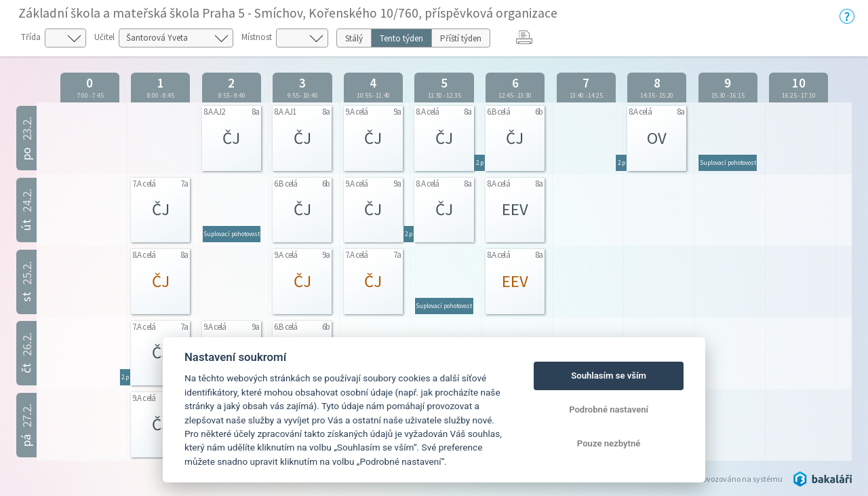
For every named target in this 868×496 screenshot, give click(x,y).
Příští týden (461, 38)
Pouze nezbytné (609, 443)
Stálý (354, 38)
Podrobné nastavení (609, 409)
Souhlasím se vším (609, 376)
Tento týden (401, 38)
